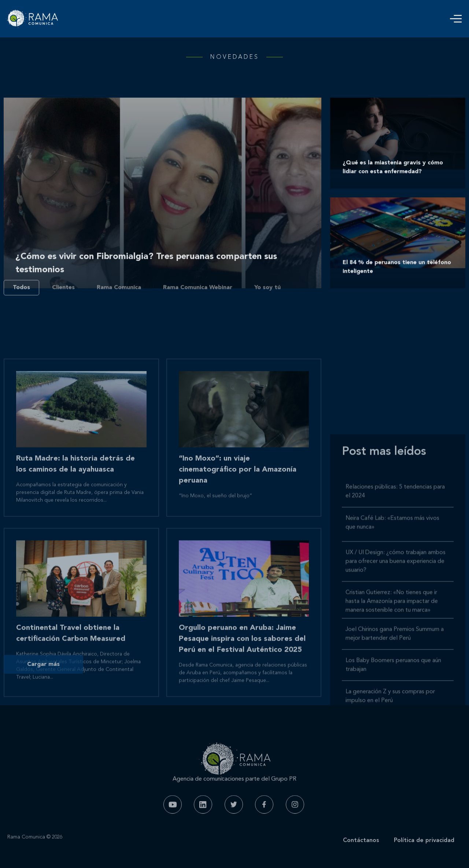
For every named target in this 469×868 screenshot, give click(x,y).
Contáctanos (361, 850)
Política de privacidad (424, 850)
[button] (456, 19)
